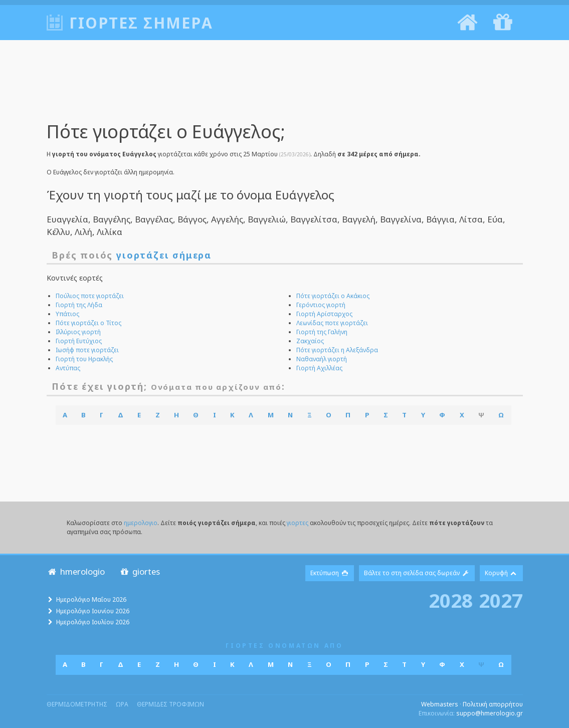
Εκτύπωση (330, 573)
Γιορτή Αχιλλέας (319, 368)
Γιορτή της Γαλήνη (322, 332)
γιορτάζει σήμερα (164, 255)
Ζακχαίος (310, 341)
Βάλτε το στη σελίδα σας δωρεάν (417, 573)
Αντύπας (68, 368)
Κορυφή (501, 573)
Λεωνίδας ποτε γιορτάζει (332, 323)
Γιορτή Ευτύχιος (79, 341)
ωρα (122, 704)
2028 (451, 600)
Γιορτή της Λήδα (79, 305)
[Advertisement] (285, 88)
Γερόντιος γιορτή (321, 305)
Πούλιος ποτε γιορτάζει (90, 296)
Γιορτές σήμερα (141, 23)
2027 (501, 600)
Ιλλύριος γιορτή (78, 332)
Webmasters (440, 704)
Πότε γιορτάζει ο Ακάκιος (333, 296)
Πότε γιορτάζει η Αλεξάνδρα (337, 350)
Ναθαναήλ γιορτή (322, 359)
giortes (140, 571)
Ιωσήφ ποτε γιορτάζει (87, 350)
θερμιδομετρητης (77, 704)
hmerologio (76, 571)
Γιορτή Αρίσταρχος (324, 314)
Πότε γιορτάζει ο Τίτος (88, 323)
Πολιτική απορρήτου (493, 704)
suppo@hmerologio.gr (490, 713)
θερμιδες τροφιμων (170, 704)
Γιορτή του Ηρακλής (84, 359)
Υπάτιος (67, 314)
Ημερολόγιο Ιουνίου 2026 (93, 611)
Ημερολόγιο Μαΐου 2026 (91, 599)
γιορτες (298, 523)
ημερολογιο (141, 523)
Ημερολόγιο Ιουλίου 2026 (93, 622)
